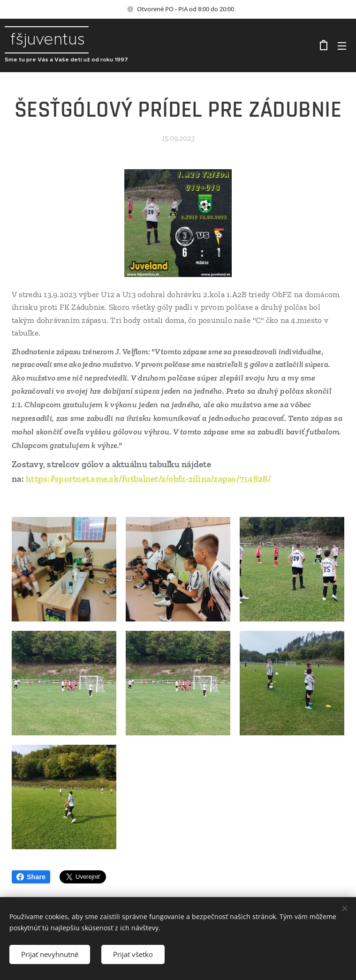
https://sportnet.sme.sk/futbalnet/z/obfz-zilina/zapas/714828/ (148, 479)
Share (31, 877)
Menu (342, 46)
